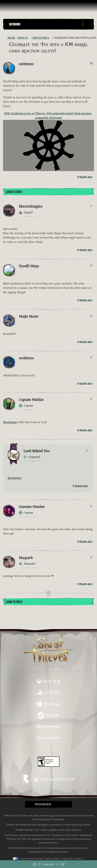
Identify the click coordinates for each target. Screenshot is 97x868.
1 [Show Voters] (91, 206)
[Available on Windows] (48, 704)
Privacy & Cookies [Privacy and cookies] (72, 859)
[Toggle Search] (88, 24)
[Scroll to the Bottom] (63, 864)
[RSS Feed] (5, 38)
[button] (45, 24)
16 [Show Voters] (91, 63)
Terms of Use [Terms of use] (52, 859)
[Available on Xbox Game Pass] (48, 727)
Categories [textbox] (15, 24)
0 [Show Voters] (91, 265)
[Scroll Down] (58, 864)
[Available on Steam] (48, 716)
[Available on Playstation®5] (48, 693)
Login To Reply (14, 192)
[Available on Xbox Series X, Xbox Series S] (48, 682)
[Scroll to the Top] (34, 864)
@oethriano (10, 422)
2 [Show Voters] (91, 557)
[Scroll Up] (39, 864)
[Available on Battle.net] (48, 738)
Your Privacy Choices (31, 859)
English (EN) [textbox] (43, 804)
